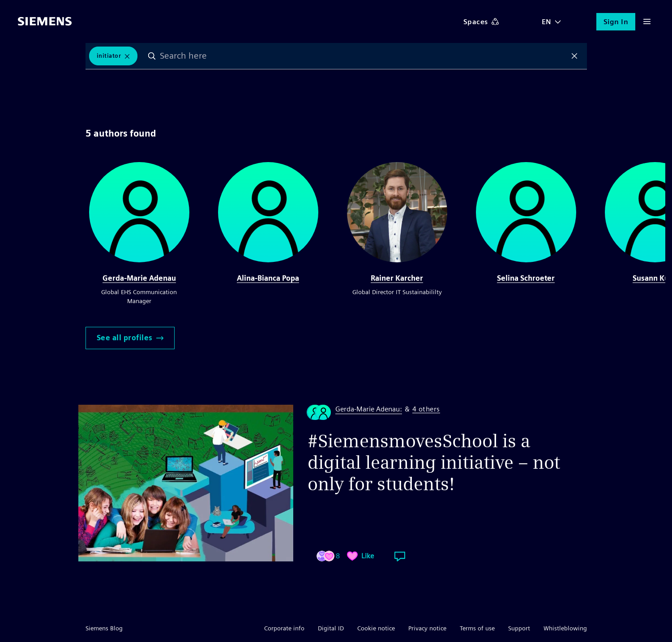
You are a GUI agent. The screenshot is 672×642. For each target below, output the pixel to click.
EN (547, 22)
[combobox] (363, 56)
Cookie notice (376, 628)
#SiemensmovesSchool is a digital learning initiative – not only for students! (434, 462)
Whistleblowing (565, 628)
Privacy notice (427, 628)
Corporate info (284, 628)
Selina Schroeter (526, 278)
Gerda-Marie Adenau (139, 278)
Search (152, 56)
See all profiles (130, 338)
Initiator (109, 56)
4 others (426, 409)
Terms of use (477, 628)
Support (519, 628)
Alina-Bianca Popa (268, 278)
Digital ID (331, 628)
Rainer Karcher (397, 278)
